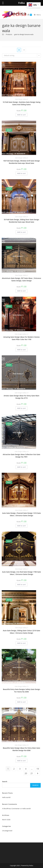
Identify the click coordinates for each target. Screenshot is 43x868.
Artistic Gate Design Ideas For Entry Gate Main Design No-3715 (21, 397)
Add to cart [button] (21, 115)
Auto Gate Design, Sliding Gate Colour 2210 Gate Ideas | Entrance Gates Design (21, 632)
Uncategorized (7, 831)
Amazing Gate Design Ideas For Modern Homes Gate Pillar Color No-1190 (22, 338)
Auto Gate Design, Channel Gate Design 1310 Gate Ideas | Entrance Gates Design (21, 514)
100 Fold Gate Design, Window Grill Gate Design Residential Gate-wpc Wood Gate (22, 162)
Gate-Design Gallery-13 (21, 393)
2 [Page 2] (14, 769)
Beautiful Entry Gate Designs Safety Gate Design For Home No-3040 (21, 691)
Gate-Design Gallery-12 (21, 334)
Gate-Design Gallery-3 (21, 510)
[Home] (3, 34)
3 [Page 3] (20, 769)
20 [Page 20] (26, 773)
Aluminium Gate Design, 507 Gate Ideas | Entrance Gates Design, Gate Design (21, 279)
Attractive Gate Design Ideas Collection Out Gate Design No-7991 (21, 456)
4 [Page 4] (26, 769)
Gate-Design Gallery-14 (21, 452)
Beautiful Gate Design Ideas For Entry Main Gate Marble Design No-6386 (21, 749)
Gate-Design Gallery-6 (21, 99)
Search (5, 781)
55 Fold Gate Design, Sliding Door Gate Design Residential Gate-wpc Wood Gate (21, 221)
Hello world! (6, 797)
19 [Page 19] (38, 769)
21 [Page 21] (32, 773)
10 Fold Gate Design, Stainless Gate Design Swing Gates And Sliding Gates (21, 103)
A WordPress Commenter (11, 809)
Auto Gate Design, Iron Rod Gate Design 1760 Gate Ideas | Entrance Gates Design (21, 573)
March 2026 (6, 820)
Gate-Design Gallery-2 (21, 275)
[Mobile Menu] (37, 15)
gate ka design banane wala (24, 34)
